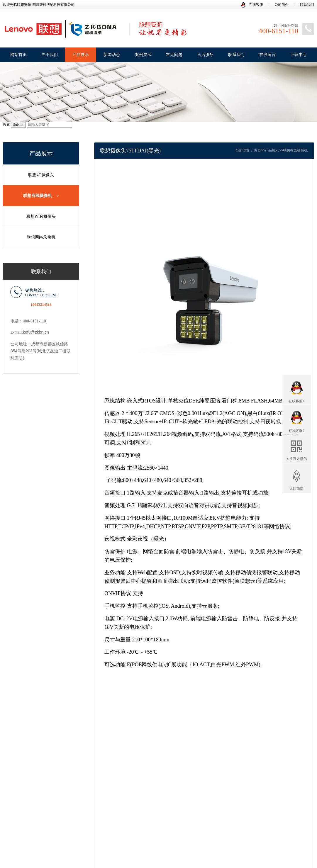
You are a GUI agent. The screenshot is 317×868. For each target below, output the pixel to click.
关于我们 (50, 55)
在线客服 (252, 5)
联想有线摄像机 (41, 196)
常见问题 (174, 55)
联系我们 (307, 5)
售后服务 (205, 55)
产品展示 (81, 55)
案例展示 (143, 55)
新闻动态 (112, 55)
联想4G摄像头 (41, 175)
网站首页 (18, 55)
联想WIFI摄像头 (41, 216)
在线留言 (267, 55)
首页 (257, 150)
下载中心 (299, 55)
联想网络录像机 (41, 237)
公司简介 (282, 5)
